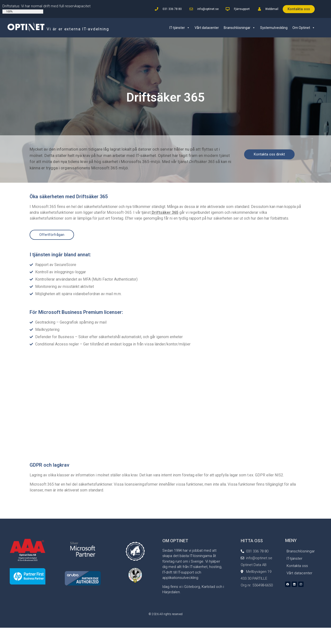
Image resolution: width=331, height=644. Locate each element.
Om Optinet (304, 28)
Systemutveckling (274, 28)
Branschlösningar (240, 28)
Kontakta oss (297, 566)
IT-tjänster (180, 28)
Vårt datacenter (207, 28)
